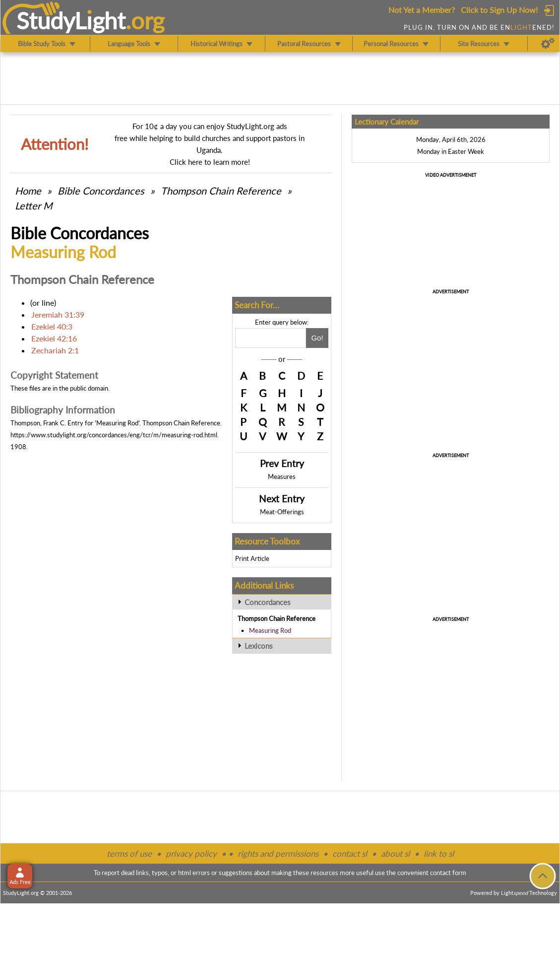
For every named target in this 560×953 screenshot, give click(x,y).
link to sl (439, 853)
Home (28, 191)
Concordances (268, 602)
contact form (448, 873)
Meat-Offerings (282, 512)
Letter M (34, 205)
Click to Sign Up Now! (499, 10)
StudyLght (71, 20)
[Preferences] (548, 44)
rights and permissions (278, 853)
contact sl (350, 853)
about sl (395, 853)
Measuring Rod (270, 630)
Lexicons (259, 646)
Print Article (252, 558)
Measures (282, 476)
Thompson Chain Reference (221, 191)
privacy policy (191, 853)
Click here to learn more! (210, 162)
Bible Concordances (101, 191)
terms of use (129, 853)
